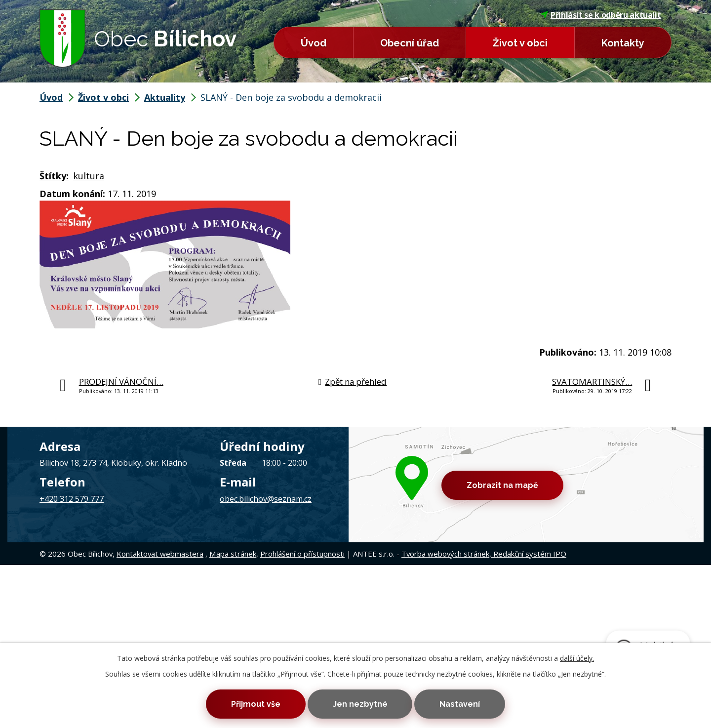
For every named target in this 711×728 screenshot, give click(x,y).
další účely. (577, 658)
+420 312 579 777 (72, 499)
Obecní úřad (410, 43)
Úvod (314, 43)
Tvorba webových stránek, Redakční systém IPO (484, 554)
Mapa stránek (233, 554)
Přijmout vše (256, 704)
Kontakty (623, 43)
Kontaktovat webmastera (160, 554)
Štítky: (54, 176)
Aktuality (165, 97)
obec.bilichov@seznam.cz (266, 499)
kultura (89, 176)
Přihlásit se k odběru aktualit (601, 15)
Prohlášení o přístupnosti (302, 554)
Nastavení (460, 704)
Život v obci (520, 43)
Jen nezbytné (360, 704)
